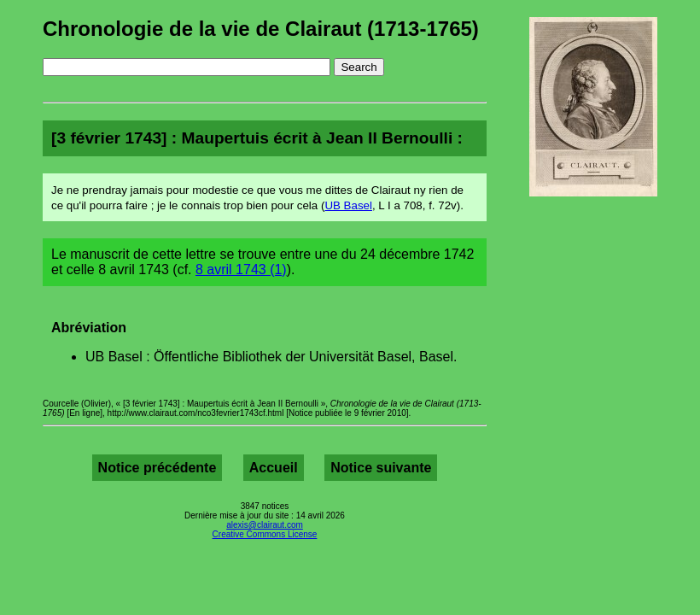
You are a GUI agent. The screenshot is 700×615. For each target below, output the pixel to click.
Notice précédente (157, 468)
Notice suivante (381, 468)
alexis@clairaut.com (265, 525)
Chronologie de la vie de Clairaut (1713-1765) (261, 29)
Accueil (274, 468)
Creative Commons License (265, 534)
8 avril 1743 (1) (241, 269)
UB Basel (348, 205)
